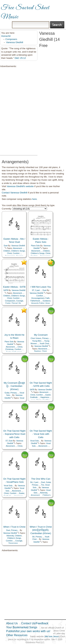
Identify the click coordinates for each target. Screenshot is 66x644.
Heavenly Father (38, 303)
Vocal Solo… (36, 441)
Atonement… (18, 248)
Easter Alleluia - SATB (14, 287)
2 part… (38, 290)
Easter (8, 303)
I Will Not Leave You (41, 287)
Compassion (10, 301)
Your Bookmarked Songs (22, 627)
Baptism (38, 351)
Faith (47, 298)
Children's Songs (18, 251)
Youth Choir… (45, 344)
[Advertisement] (18, 112)
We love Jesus (52, 636)
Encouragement (38, 298)
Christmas (9, 349)
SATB (6, 290)
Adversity (44, 493)
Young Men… (38, 341)
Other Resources (17, 635)
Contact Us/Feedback (35, 623)
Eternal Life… (17, 303)
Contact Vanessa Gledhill (15, 193)
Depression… (14, 543)
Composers (11, 39)
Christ (9, 253)
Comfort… (17, 253)
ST (33, 290)
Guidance (46, 301)
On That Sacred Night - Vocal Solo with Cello (41, 434)
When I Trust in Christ (14, 527)
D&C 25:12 (20, 58)
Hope (48, 303)
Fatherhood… (36, 301)
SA (31, 482)
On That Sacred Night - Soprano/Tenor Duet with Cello (14, 434)
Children (7, 251)
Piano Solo (35, 246)
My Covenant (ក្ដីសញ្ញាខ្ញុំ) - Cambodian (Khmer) (14, 386)
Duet (6, 246)
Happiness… (46, 397)
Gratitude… (35, 397)
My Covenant (41, 335)
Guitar (7, 393)
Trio (43, 485)
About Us (12, 623)
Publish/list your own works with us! (28, 631)
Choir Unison (36, 338)
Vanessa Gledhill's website (20, 186)
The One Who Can (41, 479)
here (34, 199)
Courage (20, 301)
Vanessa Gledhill (15, 42)
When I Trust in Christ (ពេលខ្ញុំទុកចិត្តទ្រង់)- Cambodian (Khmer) (41, 530)
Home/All (6, 36)
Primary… (46, 338)
